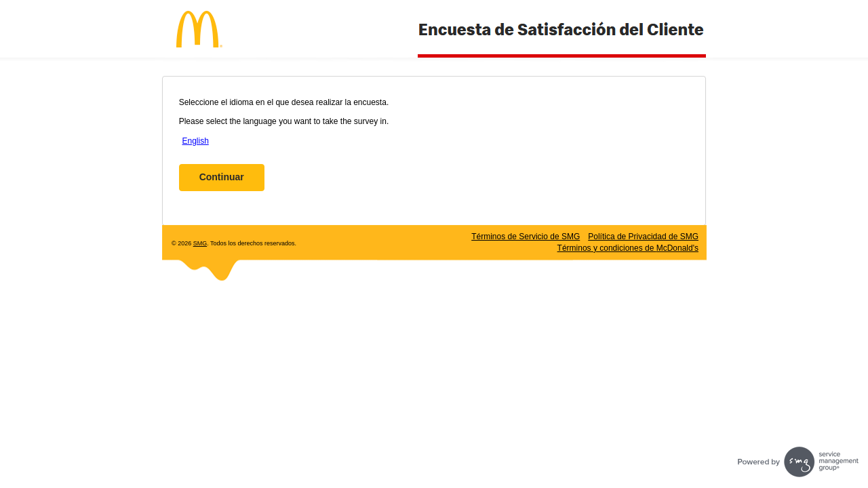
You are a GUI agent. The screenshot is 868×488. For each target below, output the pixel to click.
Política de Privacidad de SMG (643, 237)
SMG (200, 243)
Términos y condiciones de (628, 248)
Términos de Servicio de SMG (526, 237)
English (195, 141)
